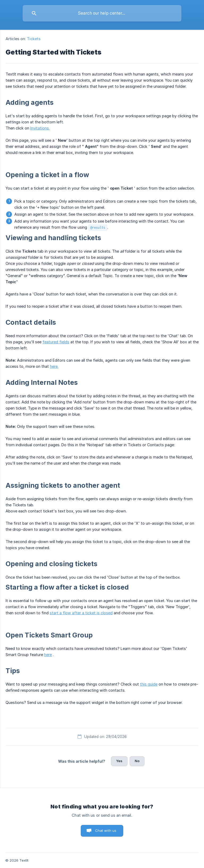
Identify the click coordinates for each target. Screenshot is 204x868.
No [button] (137, 761)
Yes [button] (119, 761)
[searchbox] (102, 13)
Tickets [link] (34, 39)
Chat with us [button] (106, 831)
